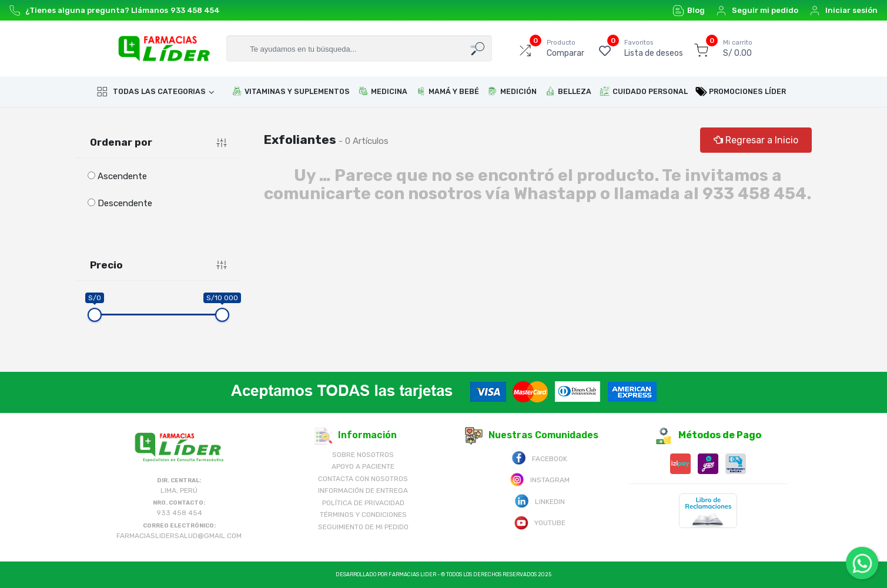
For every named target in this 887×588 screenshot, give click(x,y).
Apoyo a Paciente (363, 466)
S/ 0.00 (738, 48)
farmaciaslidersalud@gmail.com (179, 536)
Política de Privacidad (363, 503)
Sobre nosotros (363, 455)
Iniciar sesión (843, 11)
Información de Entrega (363, 490)
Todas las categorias (151, 92)
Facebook (539, 458)
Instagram (540, 479)
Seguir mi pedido (757, 11)
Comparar (565, 48)
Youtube (540, 522)
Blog (689, 11)
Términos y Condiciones (363, 515)
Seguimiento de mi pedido (363, 527)
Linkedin (540, 501)
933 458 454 (195, 10)
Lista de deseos (654, 48)
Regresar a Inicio (756, 140)
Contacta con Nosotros (363, 479)
